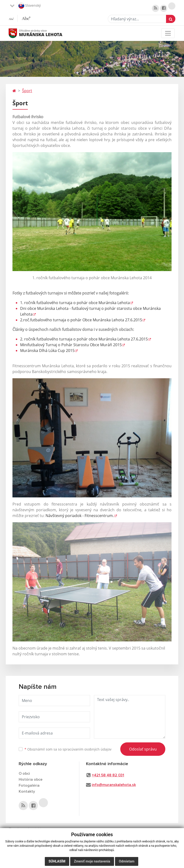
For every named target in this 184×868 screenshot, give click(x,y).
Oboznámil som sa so (68, 749)
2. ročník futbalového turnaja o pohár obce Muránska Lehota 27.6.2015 (84, 339)
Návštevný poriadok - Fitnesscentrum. (80, 516)
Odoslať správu (143, 749)
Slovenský (30, 6)
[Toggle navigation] (168, 33)
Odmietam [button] (127, 861)
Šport (27, 91)
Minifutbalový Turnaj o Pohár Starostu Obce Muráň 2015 (71, 345)
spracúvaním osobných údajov (87, 749)
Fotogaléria (29, 785)
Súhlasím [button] (57, 861)
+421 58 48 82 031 (108, 775)
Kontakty (27, 791)
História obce (31, 779)
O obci (24, 773)
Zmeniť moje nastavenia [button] (92, 861)
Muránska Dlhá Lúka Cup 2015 (47, 351)
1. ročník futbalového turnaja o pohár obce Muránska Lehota (75, 303)
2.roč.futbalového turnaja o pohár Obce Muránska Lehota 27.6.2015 (81, 320)
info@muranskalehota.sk (114, 785)
